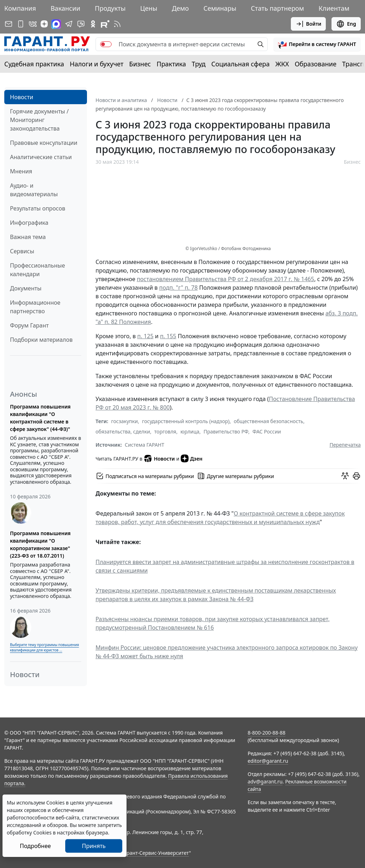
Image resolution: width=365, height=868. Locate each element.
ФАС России (267, 432)
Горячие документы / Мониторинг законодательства (39, 120)
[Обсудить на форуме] (345, 476)
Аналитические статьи (41, 157)
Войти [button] (309, 24)
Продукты (110, 8)
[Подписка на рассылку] (9, 24)
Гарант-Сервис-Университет (155, 853)
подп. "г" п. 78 (179, 288)
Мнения (21, 171)
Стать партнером (277, 8)
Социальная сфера (241, 64)
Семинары (220, 8)
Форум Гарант (29, 325)
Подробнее (35, 846)
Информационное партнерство (35, 307)
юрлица (190, 432)
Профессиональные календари (37, 270)
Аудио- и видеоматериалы (34, 190)
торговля (165, 432)
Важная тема (28, 237)
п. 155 (168, 336)
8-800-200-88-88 (267, 733)
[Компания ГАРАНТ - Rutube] (105, 24)
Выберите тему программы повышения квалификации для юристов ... (44, 647)
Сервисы (22, 251)
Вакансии (65, 8)
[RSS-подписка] (117, 24)
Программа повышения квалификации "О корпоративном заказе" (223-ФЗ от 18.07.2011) (40, 544)
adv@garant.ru (265, 781)
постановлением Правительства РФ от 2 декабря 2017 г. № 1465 (226, 279)
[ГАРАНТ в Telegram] (69, 24)
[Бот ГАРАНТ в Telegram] (81, 24)
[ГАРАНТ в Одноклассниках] (93, 24)
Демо (180, 8)
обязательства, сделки (123, 432)
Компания (20, 8)
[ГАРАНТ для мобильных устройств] (21, 24)
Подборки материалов (41, 340)
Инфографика (29, 223)
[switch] (106, 44)
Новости (22, 97)
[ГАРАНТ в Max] (56, 24)
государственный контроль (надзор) (186, 421)
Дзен (192, 458)
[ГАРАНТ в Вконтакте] (33, 24)
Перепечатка (345, 445)
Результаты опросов (38, 208)
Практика (171, 64)
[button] (317, 44)
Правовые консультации (44, 143)
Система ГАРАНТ (145, 445)
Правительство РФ (226, 432)
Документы (26, 288)
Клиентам (334, 8)
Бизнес (140, 64)
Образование (316, 64)
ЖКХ (282, 64)
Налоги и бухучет (97, 64)
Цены (149, 8)
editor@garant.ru (268, 761)
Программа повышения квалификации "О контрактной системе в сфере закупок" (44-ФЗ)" (40, 418)
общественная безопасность (269, 421)
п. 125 (145, 336)
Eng (346, 24)
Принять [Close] (94, 846)
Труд (199, 64)
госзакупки (125, 421)
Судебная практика (34, 64)
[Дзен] (44, 24)
